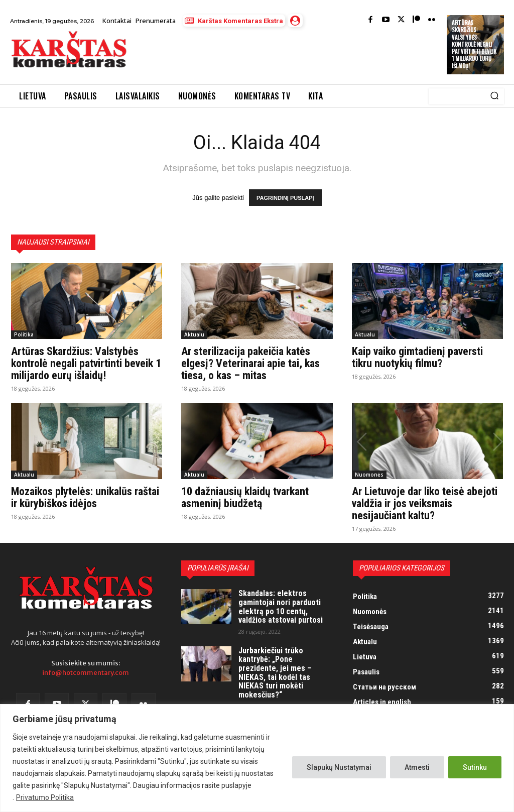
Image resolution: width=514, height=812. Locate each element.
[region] (257, 758)
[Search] (494, 96)
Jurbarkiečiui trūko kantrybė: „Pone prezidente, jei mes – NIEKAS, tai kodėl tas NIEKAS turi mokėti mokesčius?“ (275, 673)
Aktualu (194, 334)
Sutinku (475, 767)
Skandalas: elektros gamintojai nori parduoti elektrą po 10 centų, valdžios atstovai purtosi (281, 607)
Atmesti (417, 767)
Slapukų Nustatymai (339, 767)
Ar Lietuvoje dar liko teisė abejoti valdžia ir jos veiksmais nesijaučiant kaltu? (425, 503)
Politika (24, 334)
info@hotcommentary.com (86, 673)
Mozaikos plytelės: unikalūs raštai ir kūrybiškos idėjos (85, 497)
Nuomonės (369, 475)
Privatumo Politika (45, 797)
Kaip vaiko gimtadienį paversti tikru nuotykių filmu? (417, 357)
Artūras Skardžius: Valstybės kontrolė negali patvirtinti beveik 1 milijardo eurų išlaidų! (474, 44)
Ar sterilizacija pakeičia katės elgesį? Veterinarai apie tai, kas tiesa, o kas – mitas (250, 363)
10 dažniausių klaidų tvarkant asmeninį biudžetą (245, 497)
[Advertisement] (253, 56)
